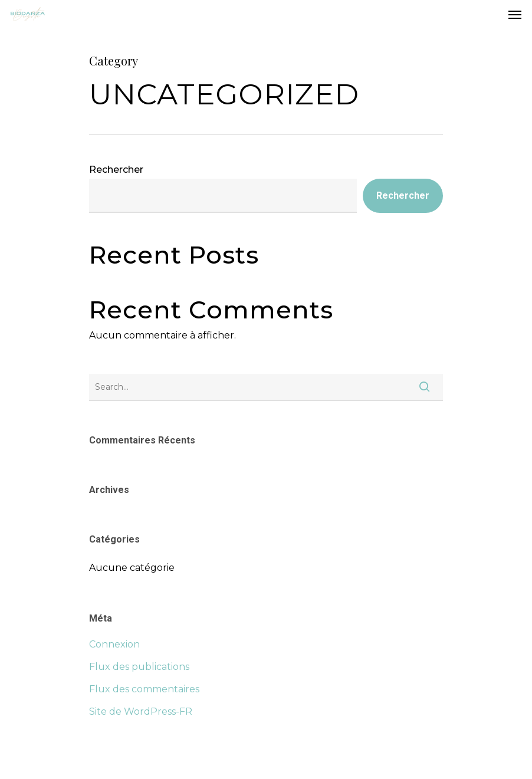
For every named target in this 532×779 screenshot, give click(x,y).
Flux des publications (139, 667)
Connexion (114, 644)
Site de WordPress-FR (141, 711)
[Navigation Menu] (515, 14)
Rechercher (116, 170)
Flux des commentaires (144, 689)
